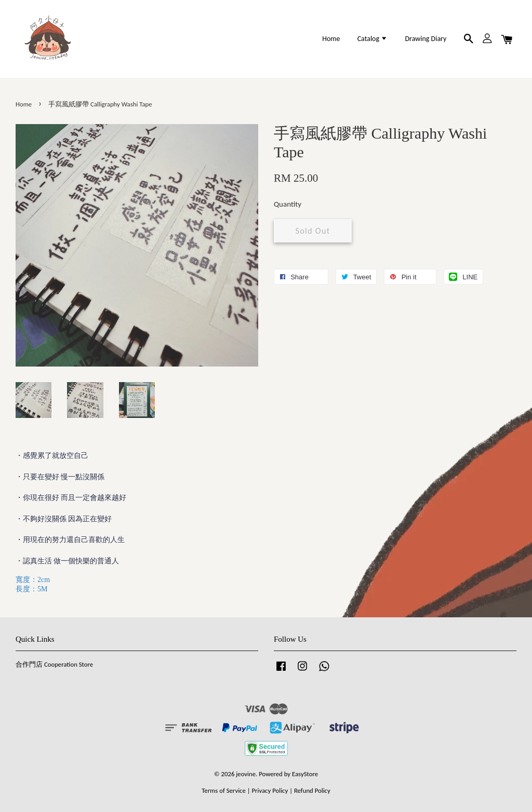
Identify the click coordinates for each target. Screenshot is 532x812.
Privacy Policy (270, 790)
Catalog (373, 39)
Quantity (288, 204)
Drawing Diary (425, 39)
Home (331, 39)
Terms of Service (224, 790)
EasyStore (305, 774)
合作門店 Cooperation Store (54, 664)
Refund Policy (312, 790)
